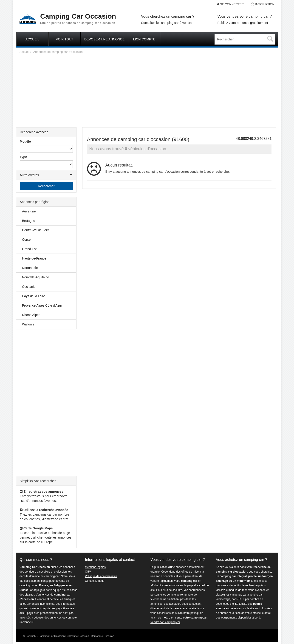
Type (23, 157)
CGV (88, 572)
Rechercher (46, 186)
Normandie (30, 268)
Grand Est (29, 249)
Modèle (25, 141)
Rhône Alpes (31, 315)
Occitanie (29, 287)
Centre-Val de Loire (36, 230)
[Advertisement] (147, 90)
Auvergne (29, 211)
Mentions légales (95, 567)
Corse (26, 240)
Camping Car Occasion (52, 636)
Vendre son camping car (165, 622)
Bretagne (29, 221)
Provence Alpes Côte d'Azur (42, 305)
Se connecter (232, 4)
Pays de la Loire (34, 296)
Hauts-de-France (34, 258)
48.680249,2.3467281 (254, 139)
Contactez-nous (95, 581)
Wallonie (28, 324)
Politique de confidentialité (101, 576)
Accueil (24, 52)
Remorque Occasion (102, 636)
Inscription (265, 4)
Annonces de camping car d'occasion (58, 52)
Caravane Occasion (78, 636)
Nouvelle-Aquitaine (36, 277)
